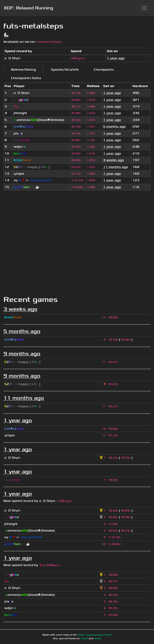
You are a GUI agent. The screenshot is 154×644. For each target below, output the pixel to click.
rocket (84, 639)
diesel (98, 639)
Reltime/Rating (23, 70)
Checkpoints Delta (26, 78)
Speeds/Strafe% (65, 70)
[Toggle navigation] (144, 8)
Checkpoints (104, 70)
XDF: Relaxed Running (28, 8)
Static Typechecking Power (95, 635)
